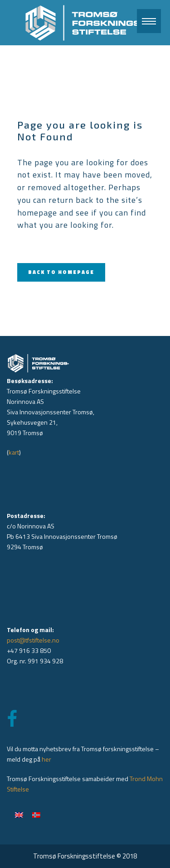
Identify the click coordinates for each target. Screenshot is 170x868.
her (46, 759)
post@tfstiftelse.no (33, 640)
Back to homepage (61, 272)
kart (14, 452)
